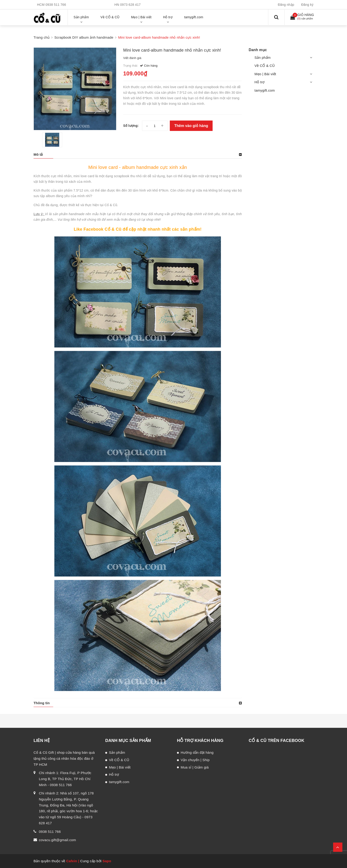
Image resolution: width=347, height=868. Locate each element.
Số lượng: (131, 126)
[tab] (138, 155)
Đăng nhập (286, 5)
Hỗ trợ (260, 82)
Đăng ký (307, 5)
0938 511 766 (56, 5)
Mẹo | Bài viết (265, 74)
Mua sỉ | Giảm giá (195, 767)
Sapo (107, 861)
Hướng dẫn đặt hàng (197, 752)
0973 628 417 (130, 5)
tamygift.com (265, 90)
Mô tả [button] (38, 154)
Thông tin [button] (42, 703)
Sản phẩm (263, 57)
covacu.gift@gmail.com (57, 840)
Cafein (72, 861)
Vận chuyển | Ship (195, 760)
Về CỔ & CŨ (265, 66)
